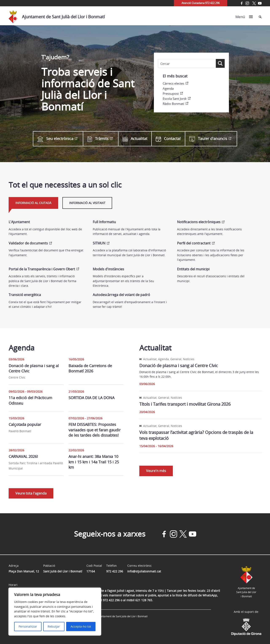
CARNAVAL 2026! (23, 456)
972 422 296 (115, 571)
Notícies (189, 359)
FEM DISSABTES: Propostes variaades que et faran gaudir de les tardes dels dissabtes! (95, 430)
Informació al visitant (87, 203)
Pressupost (171, 93)
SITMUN (99, 243)
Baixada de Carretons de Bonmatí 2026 (90, 368)
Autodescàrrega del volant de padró (121, 295)
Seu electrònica (55, 139)
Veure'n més (156, 471)
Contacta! (168, 139)
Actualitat (135, 139)
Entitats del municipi (193, 269)
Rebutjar (54, 626)
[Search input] (187, 64)
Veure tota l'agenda (31, 493)
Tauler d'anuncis (208, 139)
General (176, 359)
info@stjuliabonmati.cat (144, 571)
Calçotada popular (25, 424)
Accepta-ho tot (81, 626)
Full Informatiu (104, 222)
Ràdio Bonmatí (173, 104)
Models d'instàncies (108, 269)
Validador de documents (28, 243)
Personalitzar (28, 626)
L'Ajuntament (19, 222)
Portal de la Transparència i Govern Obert (42, 269)
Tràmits (98, 139)
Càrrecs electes (173, 83)
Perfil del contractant (194, 243)
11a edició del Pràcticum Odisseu (30, 400)
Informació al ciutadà (33, 203)
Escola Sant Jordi (175, 99)
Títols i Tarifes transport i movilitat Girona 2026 (185, 404)
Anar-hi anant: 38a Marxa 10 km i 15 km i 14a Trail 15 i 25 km (94, 462)
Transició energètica (25, 295)
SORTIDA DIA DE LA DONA (91, 398)
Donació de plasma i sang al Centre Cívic (34, 368)
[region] (55, 612)
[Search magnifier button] (220, 63)
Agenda (168, 88)
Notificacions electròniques (199, 222)
